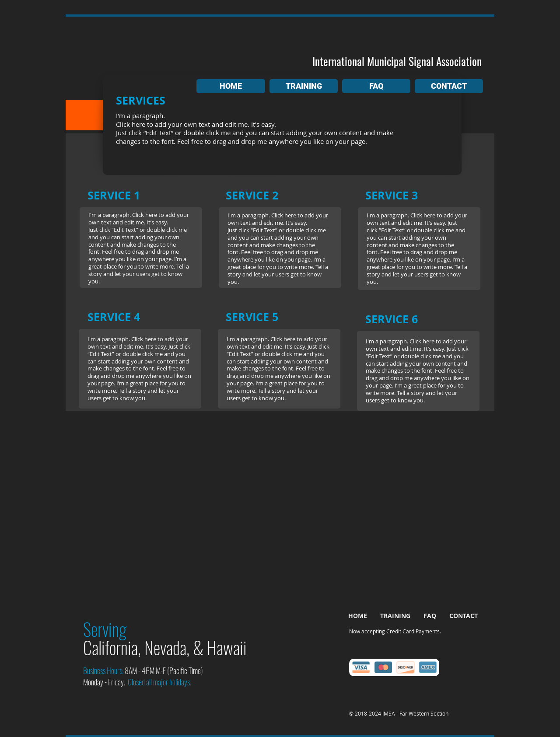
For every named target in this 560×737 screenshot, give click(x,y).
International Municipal (359, 61)
